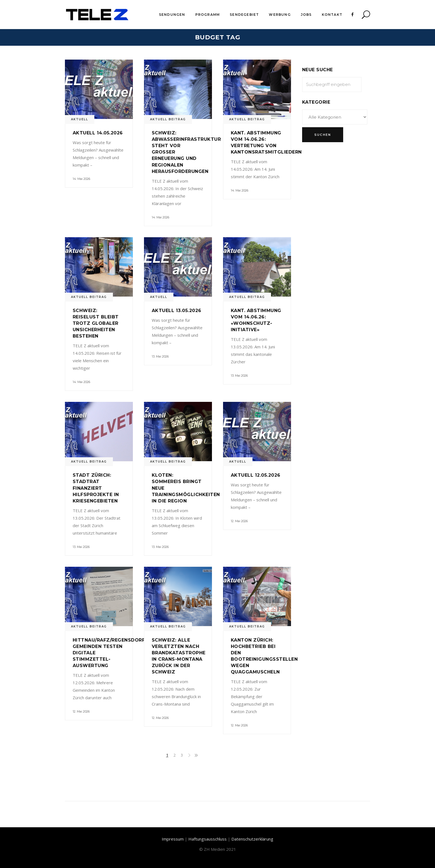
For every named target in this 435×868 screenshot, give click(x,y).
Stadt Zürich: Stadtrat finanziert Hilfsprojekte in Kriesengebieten (96, 488)
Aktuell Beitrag (168, 119)
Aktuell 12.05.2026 (256, 475)
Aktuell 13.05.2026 (177, 311)
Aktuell (80, 119)
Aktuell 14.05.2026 (98, 133)
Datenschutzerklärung (252, 839)
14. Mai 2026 (81, 179)
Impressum (173, 839)
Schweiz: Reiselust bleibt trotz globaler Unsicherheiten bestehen (96, 323)
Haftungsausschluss (208, 839)
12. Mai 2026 (239, 521)
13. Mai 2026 (160, 356)
